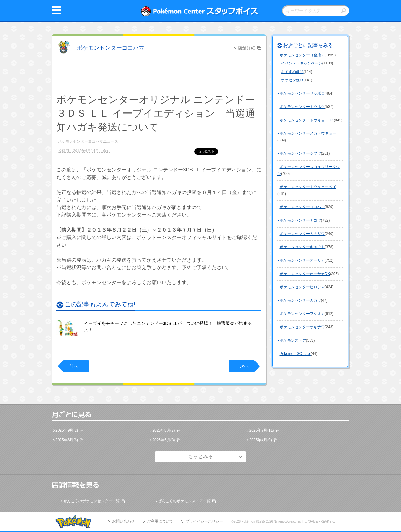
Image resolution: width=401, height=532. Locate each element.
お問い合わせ (123, 521)
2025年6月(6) (67, 440)
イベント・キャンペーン (302, 63)
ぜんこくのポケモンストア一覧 (184, 501)
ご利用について (160, 521)
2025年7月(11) (262, 430)
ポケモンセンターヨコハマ (111, 48)
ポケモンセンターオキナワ (302, 327)
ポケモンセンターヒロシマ (302, 287)
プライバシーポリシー (204, 521)
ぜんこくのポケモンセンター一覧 (91, 501)
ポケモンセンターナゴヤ (300, 220)
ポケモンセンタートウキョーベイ (308, 187)
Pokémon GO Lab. (295, 354)
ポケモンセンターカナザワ (302, 234)
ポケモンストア (293, 340)
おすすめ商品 (292, 72)
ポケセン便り (292, 80)
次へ (244, 366)
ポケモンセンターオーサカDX (305, 274)
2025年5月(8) (164, 440)
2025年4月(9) (261, 440)
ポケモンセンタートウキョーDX (307, 120)
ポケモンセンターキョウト (302, 247)
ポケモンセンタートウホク (302, 107)
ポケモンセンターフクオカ (302, 314)
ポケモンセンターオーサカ (302, 260)
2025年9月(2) (67, 430)
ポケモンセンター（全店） (302, 55)
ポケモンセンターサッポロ (302, 93)
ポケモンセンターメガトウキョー (308, 133)
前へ (74, 366)
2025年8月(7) (164, 430)
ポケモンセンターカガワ (300, 300)
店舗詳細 (247, 48)
